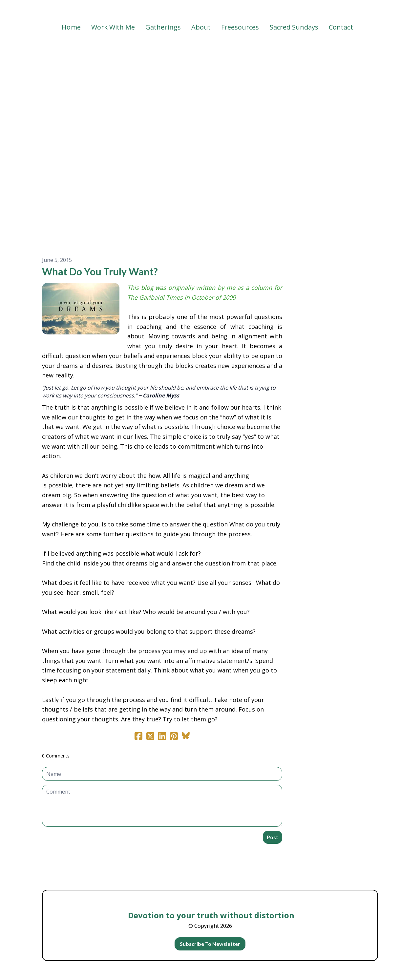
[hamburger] (13, 11)
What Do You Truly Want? (100, 271)
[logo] (210, 11)
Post (273, 837)
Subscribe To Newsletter (210, 944)
